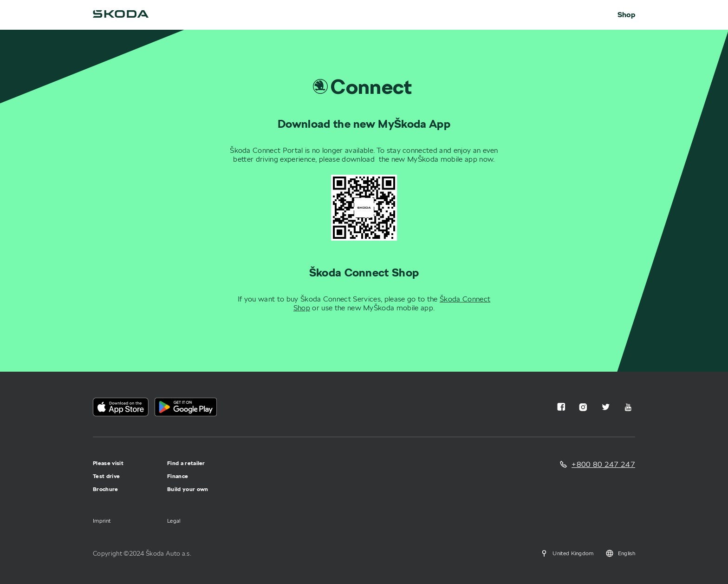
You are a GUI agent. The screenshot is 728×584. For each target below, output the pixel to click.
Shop (626, 15)
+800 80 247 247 (603, 464)
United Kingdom (566, 553)
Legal (174, 521)
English (620, 553)
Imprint (102, 521)
